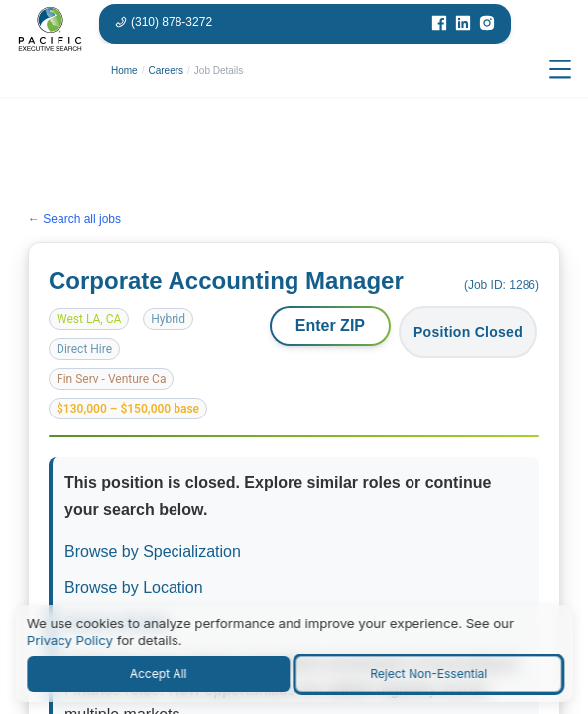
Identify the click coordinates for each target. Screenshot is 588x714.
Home (124, 71)
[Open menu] (560, 70)
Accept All (159, 674)
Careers (166, 71)
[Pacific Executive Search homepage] (50, 70)
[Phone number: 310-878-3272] (164, 22)
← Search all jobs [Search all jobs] (74, 220)
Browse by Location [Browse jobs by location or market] (134, 588)
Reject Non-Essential (428, 674)
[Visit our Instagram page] (487, 24)
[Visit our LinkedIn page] (463, 24)
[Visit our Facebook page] (439, 24)
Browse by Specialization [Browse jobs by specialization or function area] (153, 552)
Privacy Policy (70, 640)
